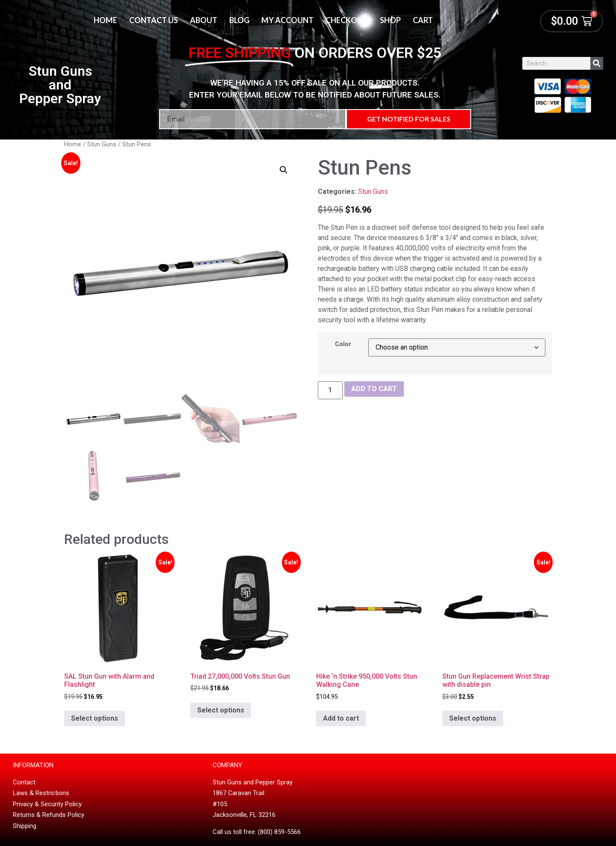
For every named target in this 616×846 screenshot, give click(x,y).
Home (105, 20)
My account (287, 20)
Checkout (347, 20)
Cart (423, 20)
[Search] (597, 63)
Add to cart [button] (341, 718)
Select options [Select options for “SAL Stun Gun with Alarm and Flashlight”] (95, 718)
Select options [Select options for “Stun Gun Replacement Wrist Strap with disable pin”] (473, 718)
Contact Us (154, 20)
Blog (239, 20)
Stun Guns (102, 144)
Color (343, 344)
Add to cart (374, 389)
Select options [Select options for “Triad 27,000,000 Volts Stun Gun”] (221, 710)
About (204, 20)
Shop (390, 20)
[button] (284, 170)
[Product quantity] (330, 390)
